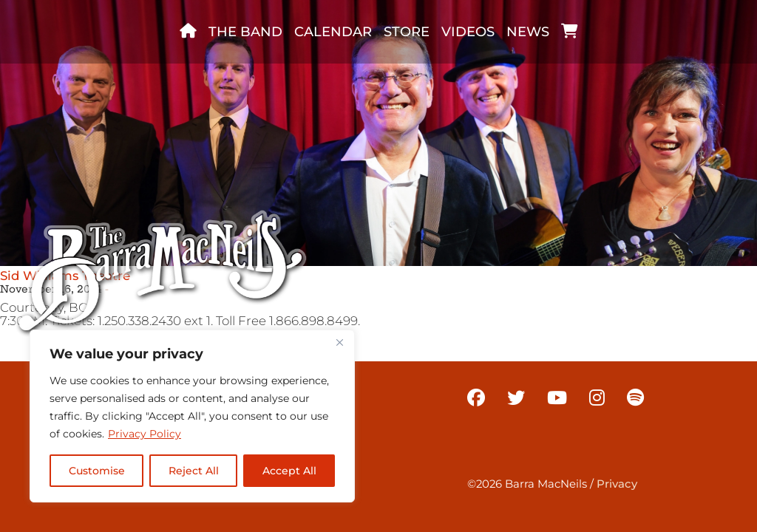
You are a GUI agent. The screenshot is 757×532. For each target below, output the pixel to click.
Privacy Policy (145, 434)
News (528, 32)
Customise (97, 471)
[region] (192, 416)
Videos (468, 32)
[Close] (339, 342)
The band (245, 32)
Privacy (617, 484)
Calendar (333, 32)
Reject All (194, 471)
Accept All (289, 471)
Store (407, 32)
